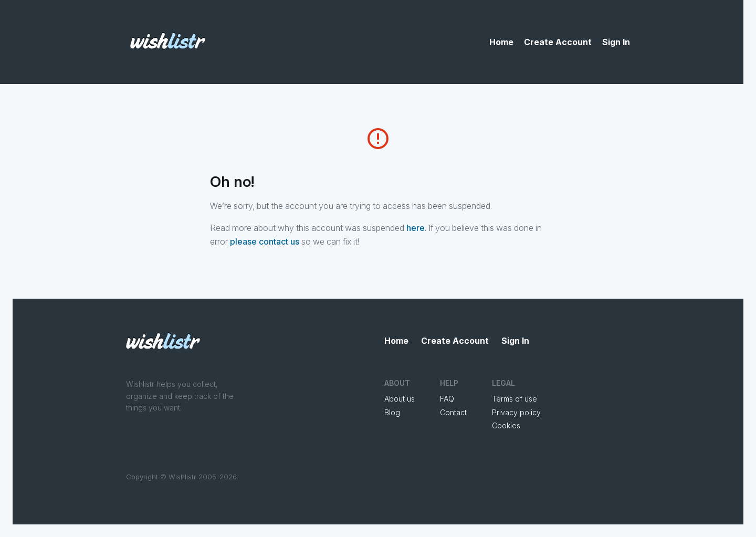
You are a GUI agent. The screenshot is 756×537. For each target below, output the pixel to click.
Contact (453, 412)
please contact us (265, 241)
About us (400, 399)
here (416, 228)
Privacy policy (516, 412)
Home (501, 42)
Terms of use (514, 399)
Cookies (506, 425)
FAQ (447, 399)
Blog (392, 412)
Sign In (616, 42)
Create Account (558, 42)
